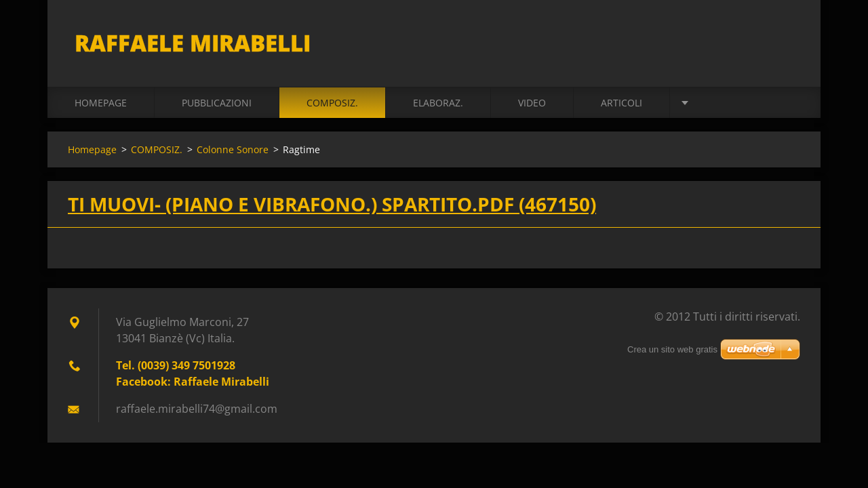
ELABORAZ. (438, 103)
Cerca (785, 39)
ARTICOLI (622, 103)
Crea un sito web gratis (672, 349)
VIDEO (532, 103)
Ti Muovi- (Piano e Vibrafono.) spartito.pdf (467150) (332, 204)
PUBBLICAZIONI (217, 103)
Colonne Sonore (233, 149)
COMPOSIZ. (332, 103)
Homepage (101, 103)
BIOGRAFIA (722, 103)
